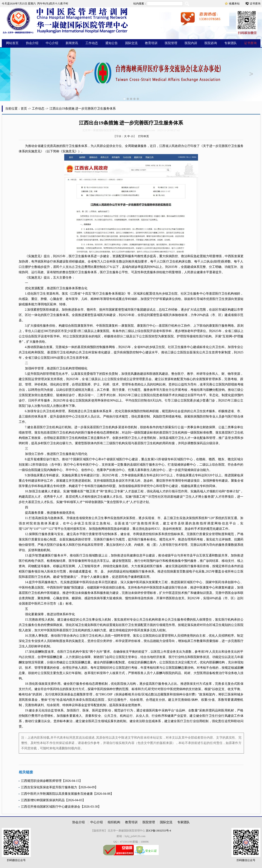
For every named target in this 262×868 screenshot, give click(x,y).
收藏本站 (234, 4)
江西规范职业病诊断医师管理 (41, 781)
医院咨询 (211, 43)
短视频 (131, 572)
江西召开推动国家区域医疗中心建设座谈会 (51, 807)
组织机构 (114, 822)
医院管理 (171, 43)
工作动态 (92, 43)
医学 (75, 299)
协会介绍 (32, 43)
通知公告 (111, 43)
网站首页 (12, 43)
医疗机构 (171, 326)
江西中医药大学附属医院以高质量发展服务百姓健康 (57, 794)
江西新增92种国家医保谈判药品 (43, 800)
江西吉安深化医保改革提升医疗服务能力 (49, 787)
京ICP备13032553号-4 (158, 831)
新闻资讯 (72, 43)
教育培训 (151, 43)
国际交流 (131, 43)
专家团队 (231, 43)
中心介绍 (52, 43)
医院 (74, 326)
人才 (140, 438)
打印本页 (144, 136)
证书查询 (255, 4)
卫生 (72, 146)
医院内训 (191, 43)
